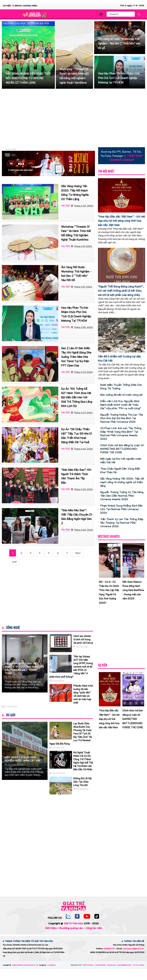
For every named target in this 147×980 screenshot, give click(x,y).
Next (78, 553)
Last (14, 561)
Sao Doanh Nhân (101, 965)
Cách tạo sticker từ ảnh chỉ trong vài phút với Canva (83, 639)
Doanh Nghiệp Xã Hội (125, 965)
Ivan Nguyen (52, 965)
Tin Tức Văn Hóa (139, 965)
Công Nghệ (13, 628)
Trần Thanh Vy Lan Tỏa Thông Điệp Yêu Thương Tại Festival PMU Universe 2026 (122, 523)
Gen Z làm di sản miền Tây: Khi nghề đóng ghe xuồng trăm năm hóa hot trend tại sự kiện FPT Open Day (76, 357)
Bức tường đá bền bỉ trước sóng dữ (121, 395)
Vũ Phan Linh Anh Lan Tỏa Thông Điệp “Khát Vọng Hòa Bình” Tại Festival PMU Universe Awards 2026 (121, 433)
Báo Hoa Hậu (112, 965)
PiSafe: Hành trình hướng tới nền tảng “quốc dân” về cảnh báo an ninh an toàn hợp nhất (83, 694)
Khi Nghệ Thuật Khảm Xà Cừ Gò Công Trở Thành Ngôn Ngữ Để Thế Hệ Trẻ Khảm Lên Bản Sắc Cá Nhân (83, 761)
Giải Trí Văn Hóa (73, 923)
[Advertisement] (74, 118)
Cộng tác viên (94, 928)
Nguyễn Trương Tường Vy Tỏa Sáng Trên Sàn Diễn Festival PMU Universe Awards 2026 (122, 496)
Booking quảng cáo (71, 928)
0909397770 (109, 949)
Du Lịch (11, 715)
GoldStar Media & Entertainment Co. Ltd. (25, 965)
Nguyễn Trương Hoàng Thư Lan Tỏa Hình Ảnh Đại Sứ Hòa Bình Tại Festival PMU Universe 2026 (122, 418)
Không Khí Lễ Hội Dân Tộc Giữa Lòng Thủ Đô (82, 782)
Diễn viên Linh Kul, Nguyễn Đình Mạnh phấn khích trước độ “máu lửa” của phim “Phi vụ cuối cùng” (121, 405)
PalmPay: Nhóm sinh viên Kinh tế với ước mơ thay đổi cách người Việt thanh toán (24, 668)
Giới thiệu (51, 928)
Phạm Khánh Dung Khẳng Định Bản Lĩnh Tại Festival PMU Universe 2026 (121, 509)
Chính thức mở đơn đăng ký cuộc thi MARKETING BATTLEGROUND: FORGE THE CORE (122, 449)
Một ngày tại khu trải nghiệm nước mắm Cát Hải (22, 759)
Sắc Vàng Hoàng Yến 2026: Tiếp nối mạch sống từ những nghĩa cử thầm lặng (122, 482)
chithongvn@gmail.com (133, 949)
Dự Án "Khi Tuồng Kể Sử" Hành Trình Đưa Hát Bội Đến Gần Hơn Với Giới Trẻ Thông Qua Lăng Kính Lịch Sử (77, 397)
